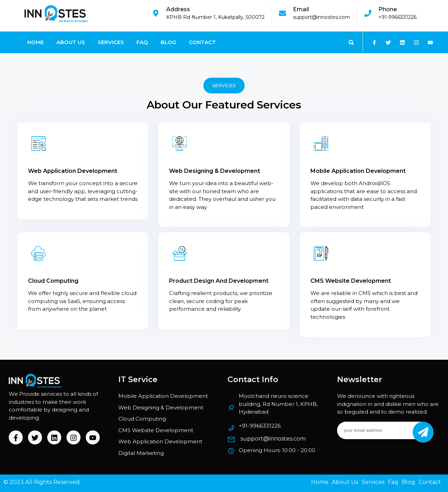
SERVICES (224, 86)
